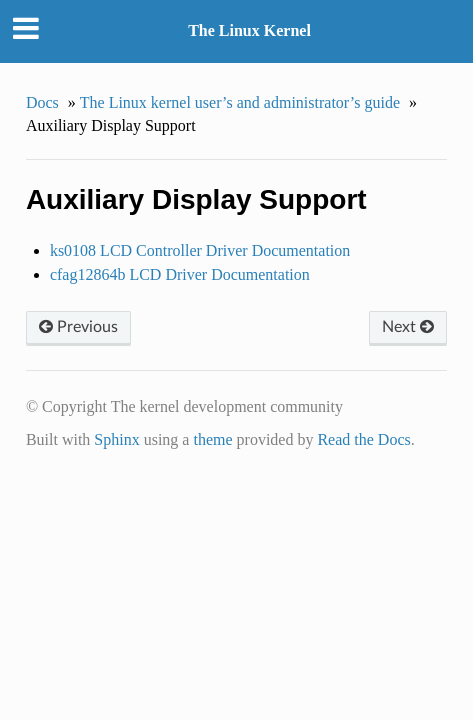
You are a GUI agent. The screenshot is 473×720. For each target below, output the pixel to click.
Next (408, 327)
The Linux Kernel (249, 30)
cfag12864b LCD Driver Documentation (180, 274)
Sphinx (116, 439)
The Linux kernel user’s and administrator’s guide (240, 102)
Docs (42, 102)
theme (212, 439)
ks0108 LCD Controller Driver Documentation (200, 250)
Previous (78, 327)
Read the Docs (363, 439)
